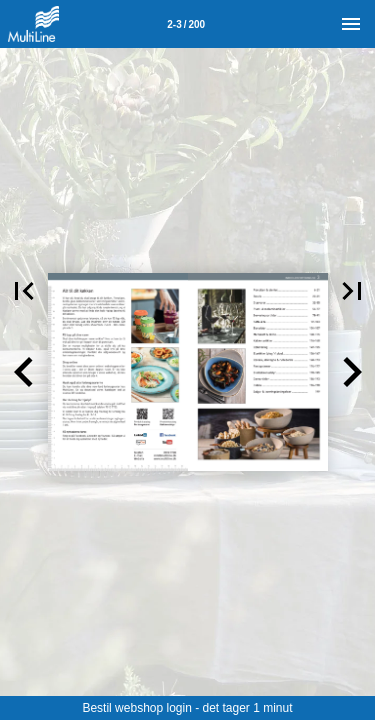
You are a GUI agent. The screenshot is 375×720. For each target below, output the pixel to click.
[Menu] (351, 24)
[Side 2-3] (186, 24)
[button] (24, 372)
